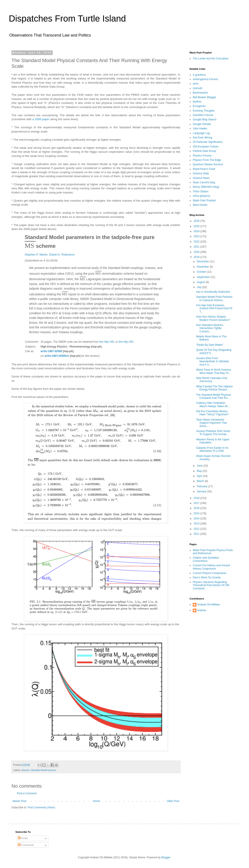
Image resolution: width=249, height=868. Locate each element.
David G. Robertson (62, 255)
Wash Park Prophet (204, 200)
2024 (197, 231)
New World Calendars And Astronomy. (212, 380)
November (203, 267)
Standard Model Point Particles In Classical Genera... (214, 298)
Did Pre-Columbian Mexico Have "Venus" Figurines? (212, 413)
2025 (197, 226)
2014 (197, 519)
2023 (197, 236)
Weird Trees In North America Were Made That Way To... (213, 371)
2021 (197, 247)
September (204, 277)
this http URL (107, 342)
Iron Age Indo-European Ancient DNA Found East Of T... (214, 308)
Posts (23, 838)
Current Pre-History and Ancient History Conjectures (211, 567)
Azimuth (198, 88)
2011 (197, 534)
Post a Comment (27, 793)
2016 (197, 508)
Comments (26, 845)
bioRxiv (197, 102)
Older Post (173, 801)
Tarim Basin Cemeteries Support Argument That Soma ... (211, 423)
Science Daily (201, 173)
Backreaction (200, 93)
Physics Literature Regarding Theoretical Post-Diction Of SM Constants (211, 585)
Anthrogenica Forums (205, 79)
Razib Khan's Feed (204, 169)
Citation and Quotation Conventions (206, 559)
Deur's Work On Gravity (207, 577)
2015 (197, 513)
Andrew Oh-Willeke (209, 605)
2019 (197, 257)
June (200, 466)
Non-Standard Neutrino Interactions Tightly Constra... (210, 328)
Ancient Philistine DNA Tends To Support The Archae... (213, 433)
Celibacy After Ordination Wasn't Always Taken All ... (213, 405)
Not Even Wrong (203, 138)
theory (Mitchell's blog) (206, 187)
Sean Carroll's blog (204, 182)
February (202, 486)
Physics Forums (202, 156)
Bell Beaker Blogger (204, 97)
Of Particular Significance (208, 142)
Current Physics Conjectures (210, 573)
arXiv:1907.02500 (51, 351)
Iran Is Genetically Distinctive (213, 292)
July (200, 287)
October (202, 272)
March (201, 481)
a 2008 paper (41, 119)
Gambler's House (203, 115)
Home (97, 801)
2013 (197, 524)
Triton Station (201, 191)
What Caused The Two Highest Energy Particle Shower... (214, 388)
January (202, 491)
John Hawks (200, 129)
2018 (197, 498)
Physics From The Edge (207, 160)
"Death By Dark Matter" (210, 345)
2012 (197, 529)
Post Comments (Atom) (41, 807)
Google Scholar (202, 124)
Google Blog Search (205, 120)
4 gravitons (199, 75)
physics (26, 770)
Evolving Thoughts (204, 111)
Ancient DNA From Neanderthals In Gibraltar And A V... (213, 361)
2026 (197, 221)
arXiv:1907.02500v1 (57, 356)
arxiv (196, 84)
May (200, 471)
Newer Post (19, 801)
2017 (197, 503)
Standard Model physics (44, 770)
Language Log (201, 133)
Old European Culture (206, 147)
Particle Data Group (204, 151)
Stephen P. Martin (36, 255)
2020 (197, 252)
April (200, 476)
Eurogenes (199, 106)
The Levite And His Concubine (211, 59)
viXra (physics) (202, 196)
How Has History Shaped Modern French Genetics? (213, 318)
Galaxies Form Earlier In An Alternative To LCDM (212, 449)
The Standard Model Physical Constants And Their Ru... (213, 396)
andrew (202, 610)
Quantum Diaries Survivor (208, 164)
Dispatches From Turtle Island (67, 18)
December (203, 261)
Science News (201, 178)
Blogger (166, 857)
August (201, 282)
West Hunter (200, 205)
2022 (197, 242)
